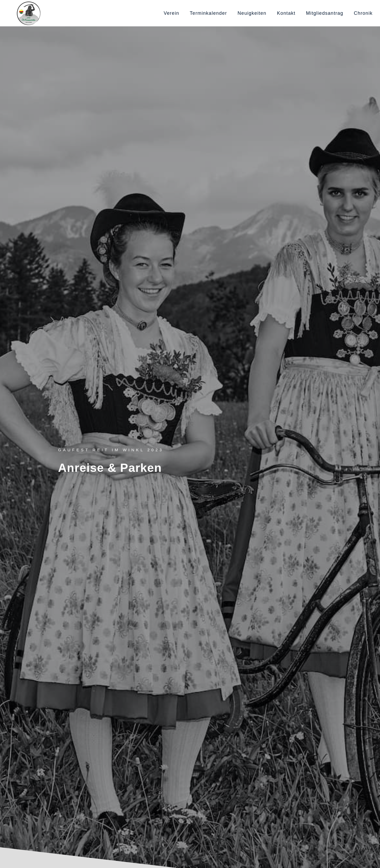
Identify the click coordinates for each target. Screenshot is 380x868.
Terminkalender (208, 13)
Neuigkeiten (252, 13)
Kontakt (286, 13)
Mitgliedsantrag (325, 13)
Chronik (363, 13)
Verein (172, 13)
